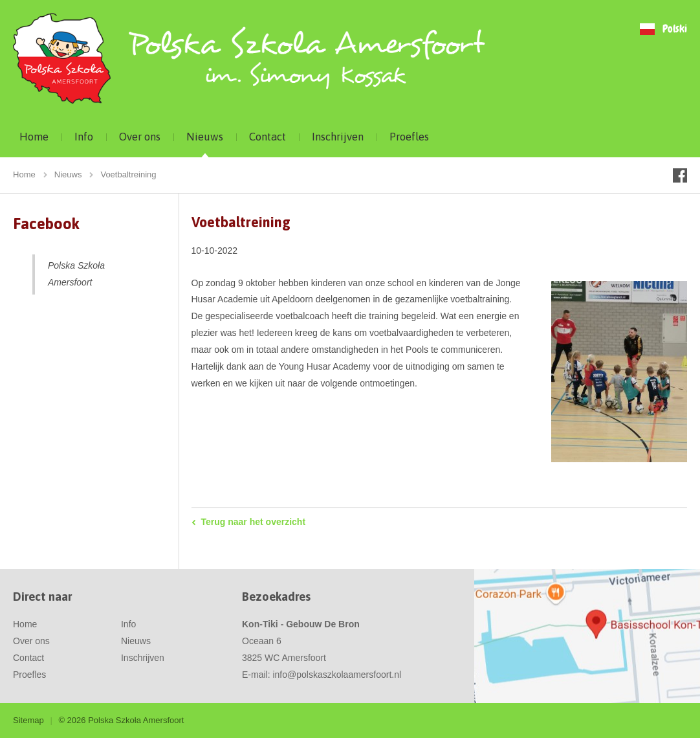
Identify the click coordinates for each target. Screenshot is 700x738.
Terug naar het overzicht (254, 522)
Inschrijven (338, 137)
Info (84, 137)
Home (34, 137)
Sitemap (28, 720)
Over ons (140, 137)
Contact (268, 137)
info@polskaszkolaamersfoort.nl (337, 675)
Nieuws (205, 137)
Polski (675, 29)
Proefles (409, 137)
